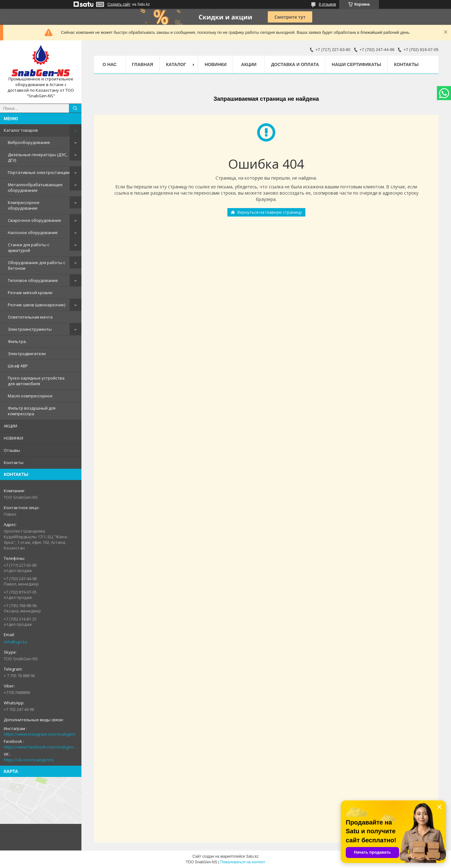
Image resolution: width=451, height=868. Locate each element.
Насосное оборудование (33, 232)
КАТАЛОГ (176, 64)
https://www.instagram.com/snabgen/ (40, 734)
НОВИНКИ (13, 438)
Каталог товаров (21, 130)
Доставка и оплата (295, 64)
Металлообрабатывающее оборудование (35, 187)
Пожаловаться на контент (243, 862)
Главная (143, 64)
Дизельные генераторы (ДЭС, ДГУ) (38, 157)
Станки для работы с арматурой (29, 248)
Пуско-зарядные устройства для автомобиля (36, 381)
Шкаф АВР (18, 366)
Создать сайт (119, 4)
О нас (110, 64)
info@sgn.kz (16, 642)
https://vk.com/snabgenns (29, 760)
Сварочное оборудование (34, 220)
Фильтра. (17, 341)
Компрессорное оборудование (24, 205)
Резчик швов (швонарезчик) (36, 305)
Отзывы (12, 450)
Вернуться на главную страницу (270, 212)
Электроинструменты (30, 329)
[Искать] (75, 108)
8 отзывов (327, 4)
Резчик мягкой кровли (30, 293)
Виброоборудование (29, 142)
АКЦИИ (10, 426)
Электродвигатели (27, 354)
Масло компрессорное (30, 396)
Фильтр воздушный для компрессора (32, 411)
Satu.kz (252, 856)
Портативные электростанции (39, 172)
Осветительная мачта (30, 317)
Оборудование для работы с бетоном (36, 265)
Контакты (14, 462)
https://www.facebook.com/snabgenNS (41, 747)
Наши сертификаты (356, 64)
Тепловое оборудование (33, 280)
